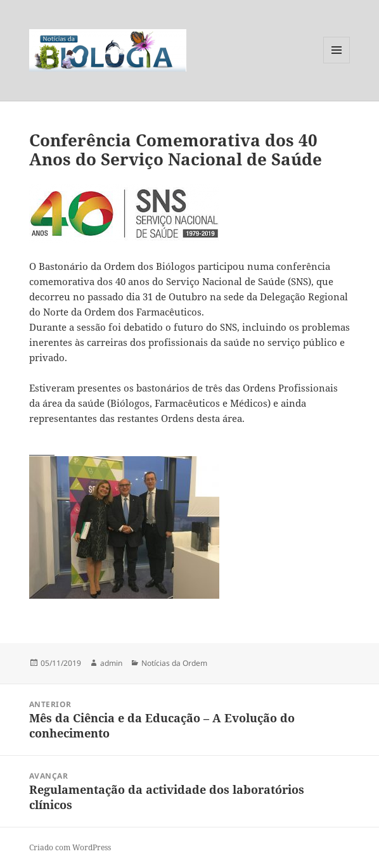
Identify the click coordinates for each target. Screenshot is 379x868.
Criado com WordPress (70, 847)
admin (111, 663)
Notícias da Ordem (174, 663)
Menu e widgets (337, 63)
